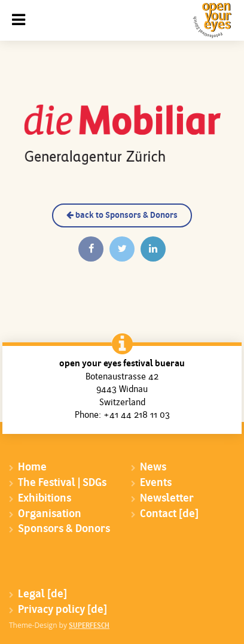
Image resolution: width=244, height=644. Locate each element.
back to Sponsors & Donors (122, 215)
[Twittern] (122, 249)
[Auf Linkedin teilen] (153, 249)
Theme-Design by (59, 625)
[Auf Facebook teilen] (91, 249)
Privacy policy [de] (62, 610)
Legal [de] (42, 595)
